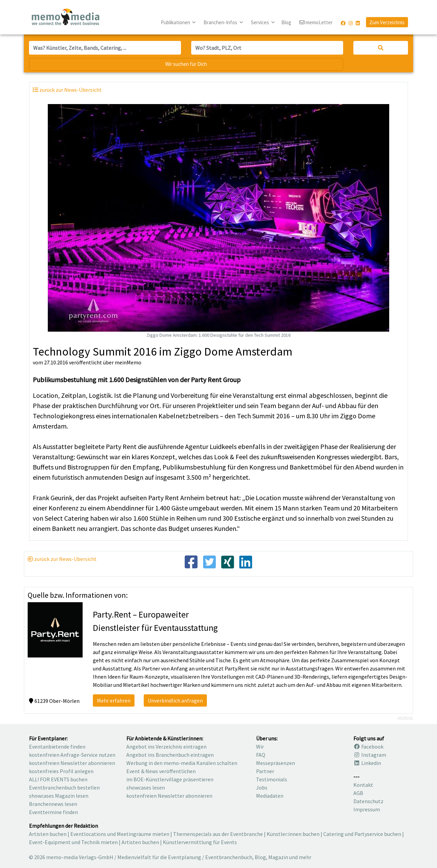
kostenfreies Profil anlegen (61, 771)
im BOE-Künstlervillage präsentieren (170, 779)
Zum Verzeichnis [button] (387, 22)
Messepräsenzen (276, 763)
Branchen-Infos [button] (221, 22)
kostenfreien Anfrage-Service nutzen (72, 755)
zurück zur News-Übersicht (62, 559)
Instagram (370, 755)
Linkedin (367, 763)
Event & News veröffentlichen (161, 771)
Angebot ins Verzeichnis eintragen (166, 747)
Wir (260, 747)
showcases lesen (146, 787)
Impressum (367, 809)
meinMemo (128, 362)
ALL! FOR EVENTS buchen (58, 779)
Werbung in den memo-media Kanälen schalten (182, 763)
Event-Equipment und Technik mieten (73, 842)
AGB (358, 793)
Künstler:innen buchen (293, 834)
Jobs (262, 787)
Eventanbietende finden (57, 747)
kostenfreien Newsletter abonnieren (72, 763)
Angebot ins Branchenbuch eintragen (170, 755)
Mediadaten (270, 796)
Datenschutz (368, 801)
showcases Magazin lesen (59, 796)
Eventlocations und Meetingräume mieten (120, 834)
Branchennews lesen (53, 804)
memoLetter (316, 23)
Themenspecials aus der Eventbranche (218, 834)
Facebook (368, 747)
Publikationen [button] (176, 22)
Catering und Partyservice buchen (362, 834)
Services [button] (260, 22)
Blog (286, 22)
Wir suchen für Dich (186, 64)
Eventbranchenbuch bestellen (64, 787)
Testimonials (272, 779)
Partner (265, 771)
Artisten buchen (48, 834)
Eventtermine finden (53, 812)
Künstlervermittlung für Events (200, 842)
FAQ (261, 755)
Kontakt (363, 785)
